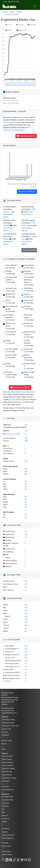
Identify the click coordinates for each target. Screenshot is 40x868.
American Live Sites (12, 434)
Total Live (7, 425)
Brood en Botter (11, 355)
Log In (5, 2)
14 (26, 628)
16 (26, 664)
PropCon (27, 294)
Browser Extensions (8, 835)
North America (8, 590)
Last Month (7, 451)
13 (26, 487)
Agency (19, 12)
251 (7, 291)
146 (7, 377)
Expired (6, 431)
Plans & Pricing (7, 740)
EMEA (5, 605)
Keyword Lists (6, 729)
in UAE (33, 209)
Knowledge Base (7, 797)
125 (26, 471)
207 (25, 291)
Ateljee (8, 341)
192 (7, 303)
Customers (5, 806)
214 (7, 282)
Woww (8, 300)
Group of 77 (9, 652)
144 (25, 377)
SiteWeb (8, 271)
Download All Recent (27, 192)
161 (25, 326)
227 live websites (9, 122)
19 (26, 484)
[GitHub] (26, 859)
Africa (5, 587)
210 (26, 534)
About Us (5, 815)
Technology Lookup (8, 719)
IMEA (5, 614)
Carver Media (29, 265)
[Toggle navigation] (35, 6)
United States (10, 531)
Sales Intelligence (7, 762)
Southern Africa (9, 581)
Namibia (8, 566)
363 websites (24, 117)
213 (26, 608)
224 (26, 646)
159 (25, 337)
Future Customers (8, 765)
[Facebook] (11, 859)
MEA (5, 608)
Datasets (5, 832)
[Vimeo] (22, 859)
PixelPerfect (28, 323)
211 (26, 581)
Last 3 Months (8, 453)
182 (26, 469)
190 (25, 303)
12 (26, 507)
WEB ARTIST (10, 294)
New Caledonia (11, 564)
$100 (5, 497)
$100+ (5, 469)
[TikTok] (14, 859)
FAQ (3, 809)
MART (5, 611)
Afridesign (28, 271)
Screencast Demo (7, 790)
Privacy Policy (6, 851)
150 (7, 358)
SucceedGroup (11, 288)
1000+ (5, 489)
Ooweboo (27, 306)
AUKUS (6, 628)
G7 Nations (7, 681)
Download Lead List (26, 136)
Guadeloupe (9, 537)
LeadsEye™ (6, 735)
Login (3, 749)
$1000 (5, 502)
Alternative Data (7, 772)
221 (26, 461)
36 (26, 515)
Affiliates (4, 822)
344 (7, 366)
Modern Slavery (7, 855)
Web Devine (28, 288)
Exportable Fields (7, 800)
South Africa (9, 534)
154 (25, 346)
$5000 (5, 505)
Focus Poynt (28, 300)
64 (26, 497)
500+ (5, 487)
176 (7, 311)
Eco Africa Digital (12, 349)
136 (17, 408)
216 (26, 649)
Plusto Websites (11, 265)
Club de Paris (8, 669)
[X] (3, 859)
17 (26, 517)
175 (7, 320)
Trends (12, 12)
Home (5, 12)
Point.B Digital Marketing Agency (29, 280)
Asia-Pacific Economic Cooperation (16, 675)
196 (25, 297)
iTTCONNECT (11, 332)
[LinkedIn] (7, 859)
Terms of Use (6, 846)
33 (26, 482)
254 (7, 297)
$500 (5, 499)
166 (7, 328)
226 (7, 268)
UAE (7, 555)
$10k (5, 507)
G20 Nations (9, 646)
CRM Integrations (7, 838)
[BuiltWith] (10, 6)
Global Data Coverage (9, 778)
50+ (4, 517)
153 (7, 352)
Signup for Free (14, 2)
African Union (10, 658)
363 (26, 438)
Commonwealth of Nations (15, 649)
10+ (4, 482)
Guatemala (9, 552)
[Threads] (18, 859)
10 (23, 402)
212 (26, 652)
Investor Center (29, 250)
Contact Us (5, 819)
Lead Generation (7, 756)
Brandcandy (28, 349)
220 (25, 268)
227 (26, 425)
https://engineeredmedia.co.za (11, 101)
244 (25, 285)
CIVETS (6, 625)
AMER (5, 631)
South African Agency (13, 103)
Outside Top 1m (9, 461)
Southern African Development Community (21, 655)
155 (7, 343)
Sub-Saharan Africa (10, 584)
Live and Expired (9, 438)
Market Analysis (7, 759)
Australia (8, 540)
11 (26, 678)
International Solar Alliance (15, 664)
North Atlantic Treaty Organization (17, 678)
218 (7, 274)
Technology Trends (8, 723)
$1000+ (6, 474)
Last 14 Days (8, 448)
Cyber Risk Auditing (8, 769)
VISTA (5, 619)
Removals (5, 843)
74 (26, 537)
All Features (6, 781)
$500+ (5, 471)
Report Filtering (7, 775)
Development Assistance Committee (18, 672)
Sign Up (4, 744)
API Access (5, 829)
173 (25, 320)
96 (26, 474)
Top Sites (5, 732)
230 (25, 274)
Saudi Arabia (10, 549)
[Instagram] (29, 859)
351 (25, 369)
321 (7, 334)
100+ (5, 484)
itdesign (8, 364)
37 (26, 505)
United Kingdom (11, 561)
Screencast (5, 803)
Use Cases (5, 786)
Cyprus (8, 558)
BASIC (6, 622)
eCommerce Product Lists (10, 726)
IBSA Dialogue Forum (13, 661)
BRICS (7, 616)
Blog (3, 812)
